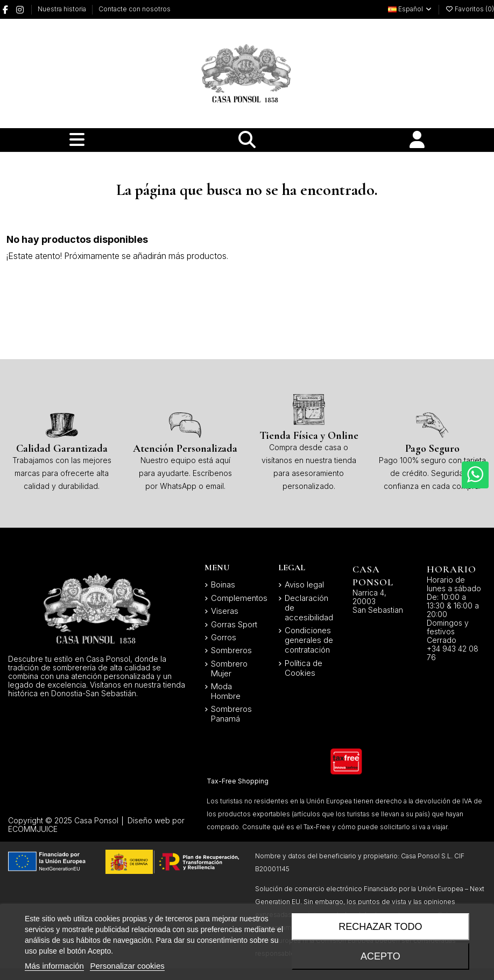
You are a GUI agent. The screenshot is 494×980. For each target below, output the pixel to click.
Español (410, 9)
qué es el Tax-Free (301, 827)
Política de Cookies (304, 668)
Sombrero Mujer (229, 669)
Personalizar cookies (127, 966)
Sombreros (231, 650)
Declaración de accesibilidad (309, 608)
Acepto (380, 956)
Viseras (225, 611)
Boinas (223, 585)
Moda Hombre (226, 691)
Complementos (239, 598)
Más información (54, 966)
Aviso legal (304, 585)
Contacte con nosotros (135, 9)
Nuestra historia (63, 9)
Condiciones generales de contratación (309, 640)
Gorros (224, 638)
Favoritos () (470, 9)
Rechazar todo (380, 927)
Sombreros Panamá (231, 714)
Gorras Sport (234, 625)
